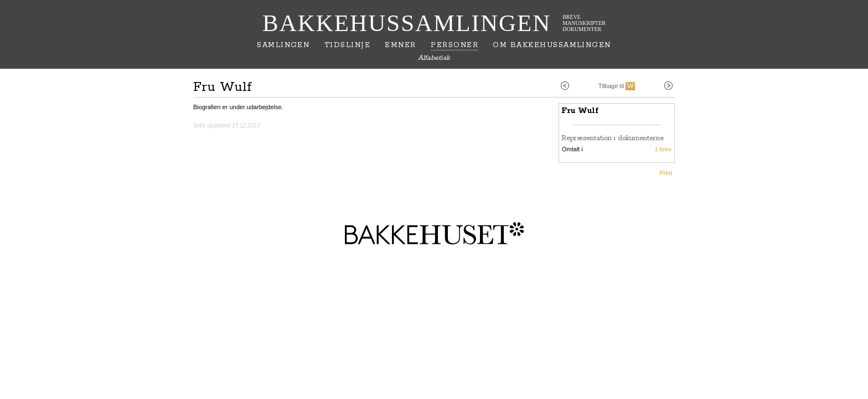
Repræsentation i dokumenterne (613, 138)
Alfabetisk (434, 58)
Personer (454, 45)
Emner (400, 45)
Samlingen (283, 45)
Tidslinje (347, 45)
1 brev (663, 149)
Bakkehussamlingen (407, 23)
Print (666, 173)
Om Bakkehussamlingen (552, 45)
